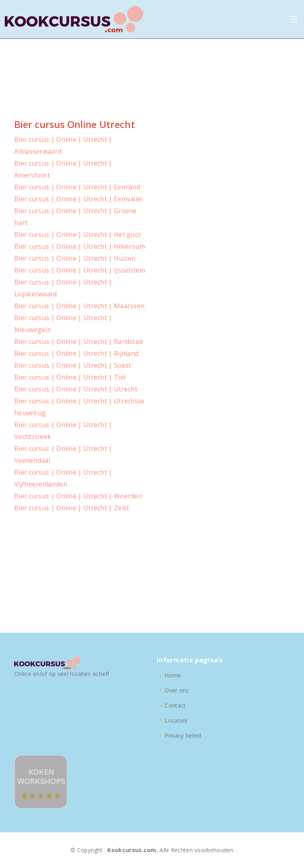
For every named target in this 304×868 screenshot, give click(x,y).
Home (173, 675)
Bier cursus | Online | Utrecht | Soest (73, 365)
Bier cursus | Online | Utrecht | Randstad (78, 341)
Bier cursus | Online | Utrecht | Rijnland (76, 353)
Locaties (176, 721)
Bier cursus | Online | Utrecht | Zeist (72, 508)
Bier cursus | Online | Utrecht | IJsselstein (80, 270)
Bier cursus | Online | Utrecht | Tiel (70, 377)
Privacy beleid (183, 736)
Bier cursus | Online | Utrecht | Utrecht (76, 389)
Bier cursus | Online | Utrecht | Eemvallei (79, 199)
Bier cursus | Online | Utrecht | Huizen (75, 258)
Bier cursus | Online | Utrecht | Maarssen (79, 306)
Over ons (177, 691)
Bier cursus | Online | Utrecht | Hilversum (80, 246)
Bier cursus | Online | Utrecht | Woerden (78, 496)
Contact (175, 706)
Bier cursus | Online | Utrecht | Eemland (77, 187)
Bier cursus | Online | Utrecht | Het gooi (77, 235)
